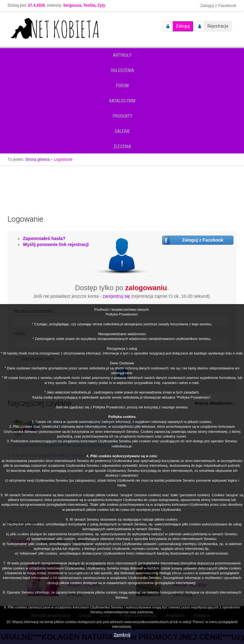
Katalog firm (122, 101)
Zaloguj (183, 26)
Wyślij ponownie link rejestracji (56, 244)
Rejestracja (218, 26)
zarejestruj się (116, 296)
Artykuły (122, 55)
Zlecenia (122, 146)
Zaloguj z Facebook (218, 6)
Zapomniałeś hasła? (44, 238)
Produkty (122, 116)
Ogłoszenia (122, 70)
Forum (122, 86)
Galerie (122, 131)
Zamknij (122, 635)
